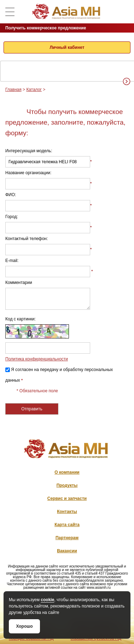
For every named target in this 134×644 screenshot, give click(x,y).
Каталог (34, 90)
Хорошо (24, 626)
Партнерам (67, 538)
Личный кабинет (67, 47)
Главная (13, 90)
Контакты (67, 512)
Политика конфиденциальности (37, 359)
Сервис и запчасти (67, 498)
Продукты (67, 485)
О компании (67, 472)
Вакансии (67, 551)
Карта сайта (67, 525)
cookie (47, 600)
